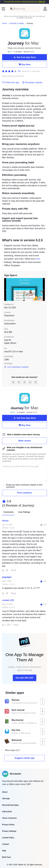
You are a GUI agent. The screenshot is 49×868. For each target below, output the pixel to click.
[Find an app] (11, 9)
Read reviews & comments (13, 76)
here (38, 259)
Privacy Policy (8, 825)
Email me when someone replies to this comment (24, 486)
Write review (25, 441)
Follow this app (11, 83)
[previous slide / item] (6, 289)
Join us (41, 1)
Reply (14, 570)
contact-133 (8, 600)
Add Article (7, 812)
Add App (6, 798)
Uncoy (5, 521)
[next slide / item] (43, 289)
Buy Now (24, 64)
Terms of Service (9, 818)
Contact (5, 844)
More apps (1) (12, 750)
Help (4, 851)
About (5, 792)
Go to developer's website (16, 367)
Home (5, 23)
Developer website (32, 83)
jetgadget (7, 577)
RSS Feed (6, 857)
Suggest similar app (24, 758)
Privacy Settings (9, 831)
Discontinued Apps (10, 805)
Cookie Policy (8, 838)
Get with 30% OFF (24, 678)
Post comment (24, 493)
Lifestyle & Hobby (17, 23)
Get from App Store (24, 57)
